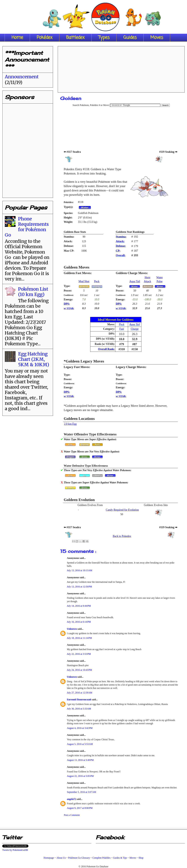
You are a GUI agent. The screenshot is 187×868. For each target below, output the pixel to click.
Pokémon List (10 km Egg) (33, 292)
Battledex (75, 38)
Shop (141, 858)
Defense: (121, 246)
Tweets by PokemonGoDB (15, 850)
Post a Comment (72, 815)
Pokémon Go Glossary (79, 858)
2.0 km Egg (70, 424)
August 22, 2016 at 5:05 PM (80, 776)
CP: (118, 251)
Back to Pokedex (122, 536)
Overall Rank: (106, 349)
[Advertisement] (121, 68)
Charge (135, 329)
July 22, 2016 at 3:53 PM (79, 654)
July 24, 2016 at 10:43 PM (79, 670)
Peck (97, 281)
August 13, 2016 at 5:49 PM (80, 760)
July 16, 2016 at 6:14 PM (79, 622)
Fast (122, 329)
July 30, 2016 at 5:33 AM (79, 709)
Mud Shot (84, 281)
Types (104, 38)
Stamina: (121, 237)
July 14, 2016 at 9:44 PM (79, 606)
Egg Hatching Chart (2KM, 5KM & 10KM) (34, 359)
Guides (130, 38)
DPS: (67, 304)
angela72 (72, 799)
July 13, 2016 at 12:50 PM (79, 587)
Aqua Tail (135, 281)
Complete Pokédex (101, 858)
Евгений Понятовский (79, 700)
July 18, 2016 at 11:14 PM (79, 638)
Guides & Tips (120, 858)
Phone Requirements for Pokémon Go (27, 227)
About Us (61, 858)
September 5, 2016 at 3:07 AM (81, 792)
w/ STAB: (69, 308)
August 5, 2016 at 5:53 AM (80, 744)
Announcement (22, 77)
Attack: (120, 241)
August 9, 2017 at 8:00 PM (80, 808)
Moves (157, 38)
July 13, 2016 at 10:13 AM (80, 570)
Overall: (121, 255)
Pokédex (45, 38)
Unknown (72, 629)
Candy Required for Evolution (122, 510)
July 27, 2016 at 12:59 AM (80, 693)
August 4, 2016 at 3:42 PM (80, 728)
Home (17, 38)
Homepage (49, 858)
